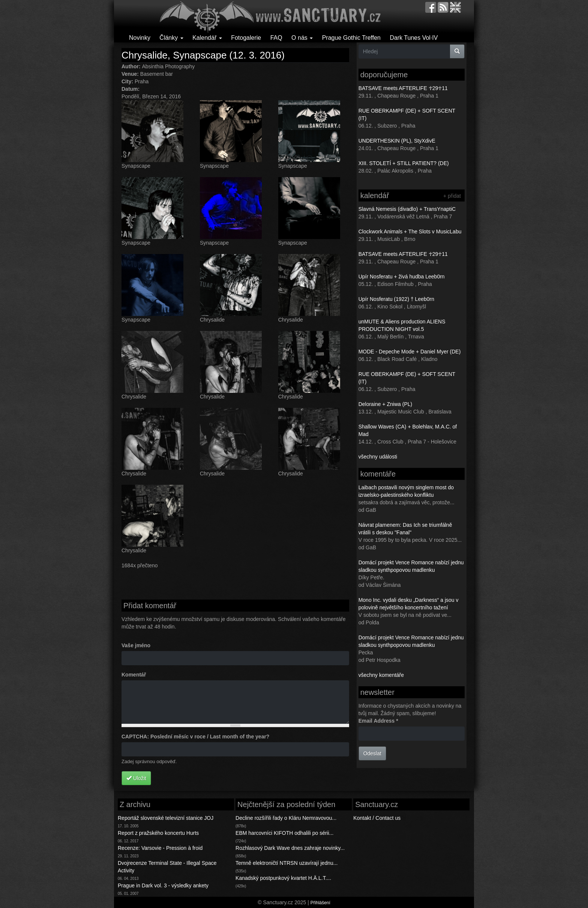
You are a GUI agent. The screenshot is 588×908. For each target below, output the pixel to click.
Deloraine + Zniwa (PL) (385, 404)
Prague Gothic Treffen (351, 38)
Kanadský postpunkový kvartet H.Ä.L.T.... (283, 878)
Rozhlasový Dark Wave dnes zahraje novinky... (290, 848)
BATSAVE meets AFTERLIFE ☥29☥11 (403, 88)
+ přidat (452, 196)
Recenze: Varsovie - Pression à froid (160, 848)
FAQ (276, 38)
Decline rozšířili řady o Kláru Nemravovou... (286, 818)
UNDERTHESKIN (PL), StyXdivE (397, 141)
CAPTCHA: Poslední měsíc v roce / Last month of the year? (195, 737)
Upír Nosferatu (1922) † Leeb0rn (396, 299)
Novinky (140, 38)
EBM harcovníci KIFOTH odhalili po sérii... (284, 833)
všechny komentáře (381, 675)
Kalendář (207, 38)
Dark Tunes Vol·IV (414, 38)
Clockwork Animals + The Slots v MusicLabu (410, 232)
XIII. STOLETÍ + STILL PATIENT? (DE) (404, 163)
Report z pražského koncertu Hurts (158, 833)
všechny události (378, 457)
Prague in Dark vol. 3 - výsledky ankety (163, 885)
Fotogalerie (246, 38)
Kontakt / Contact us (377, 818)
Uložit (136, 778)
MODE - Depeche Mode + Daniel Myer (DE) (410, 352)
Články (171, 38)
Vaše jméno (136, 645)
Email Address (378, 721)
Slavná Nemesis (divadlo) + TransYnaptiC (407, 209)
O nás (302, 38)
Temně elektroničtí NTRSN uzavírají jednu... (286, 863)
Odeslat (372, 753)
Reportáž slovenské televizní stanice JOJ (166, 818)
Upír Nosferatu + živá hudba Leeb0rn (402, 277)
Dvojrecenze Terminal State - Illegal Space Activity (167, 867)
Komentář (134, 675)
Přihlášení (320, 903)
